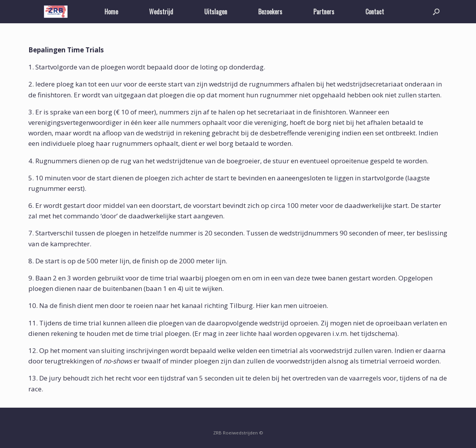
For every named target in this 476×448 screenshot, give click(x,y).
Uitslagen (216, 12)
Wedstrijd (161, 12)
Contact (375, 12)
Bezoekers (270, 12)
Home (111, 12)
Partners (324, 12)
